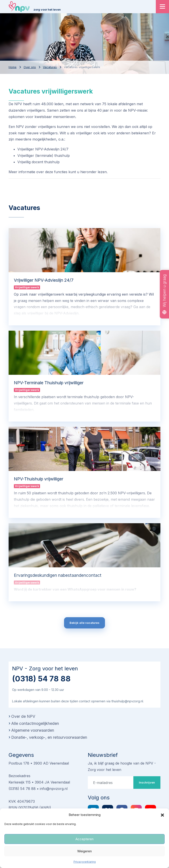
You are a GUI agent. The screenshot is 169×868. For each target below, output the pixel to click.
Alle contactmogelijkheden (35, 723)
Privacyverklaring (85, 862)
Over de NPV (23, 716)
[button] (162, 815)
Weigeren (84, 851)
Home (13, 67)
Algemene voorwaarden (33, 730)
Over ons (30, 67)
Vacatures (50, 67)
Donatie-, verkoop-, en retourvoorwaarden (49, 737)
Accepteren (84, 839)
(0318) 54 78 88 (41, 679)
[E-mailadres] (111, 782)
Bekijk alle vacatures (84, 623)
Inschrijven (147, 782)
